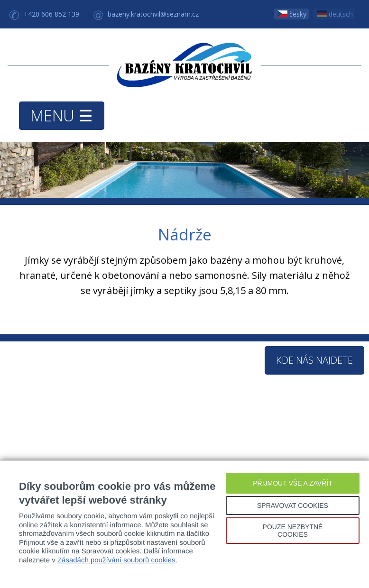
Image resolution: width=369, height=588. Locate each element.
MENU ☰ (62, 115)
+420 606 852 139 (51, 14)
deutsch (335, 14)
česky (292, 14)
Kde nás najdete (314, 360)
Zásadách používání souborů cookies (116, 560)
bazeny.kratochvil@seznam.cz (153, 14)
